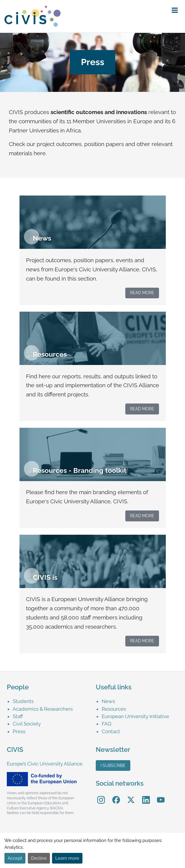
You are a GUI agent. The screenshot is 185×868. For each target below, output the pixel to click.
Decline (39, 858)
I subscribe (113, 765)
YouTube (161, 796)
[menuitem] (51, 701)
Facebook (116, 796)
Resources (114, 709)
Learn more (67, 858)
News (108, 701)
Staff (18, 716)
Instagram (101, 796)
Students (23, 701)
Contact (111, 731)
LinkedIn (146, 796)
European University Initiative (135, 716)
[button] (175, 10)
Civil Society (27, 724)
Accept (15, 858)
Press (19, 731)
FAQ (107, 724)
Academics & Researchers (43, 709)
